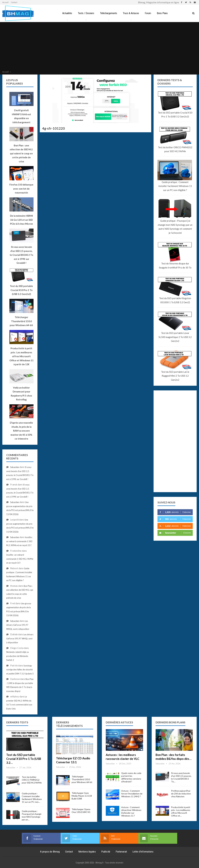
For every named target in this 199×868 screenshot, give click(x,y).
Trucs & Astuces (131, 13)
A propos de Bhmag (50, 852)
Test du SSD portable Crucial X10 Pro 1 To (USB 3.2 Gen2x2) (175, 115)
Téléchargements (109, 13)
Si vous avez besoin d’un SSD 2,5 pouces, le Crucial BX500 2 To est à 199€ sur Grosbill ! (21, 255)
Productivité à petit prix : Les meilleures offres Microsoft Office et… (181, 811)
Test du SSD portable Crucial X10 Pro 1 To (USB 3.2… (24, 759)
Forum (148, 13)
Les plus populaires (15, 82)
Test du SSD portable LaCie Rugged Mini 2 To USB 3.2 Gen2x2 (175, 376)
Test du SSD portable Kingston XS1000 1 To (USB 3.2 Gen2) (175, 300)
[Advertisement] (99, 47)
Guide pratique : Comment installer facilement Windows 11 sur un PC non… (32, 798)
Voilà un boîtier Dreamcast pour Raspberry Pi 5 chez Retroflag (21, 394)
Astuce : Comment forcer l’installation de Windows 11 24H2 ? (132, 794)
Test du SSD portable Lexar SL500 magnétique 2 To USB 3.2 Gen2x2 (175, 337)
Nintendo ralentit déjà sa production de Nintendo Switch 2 (17, 656)
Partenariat (121, 852)
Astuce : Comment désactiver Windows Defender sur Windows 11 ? (131, 811)
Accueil (5, 2)
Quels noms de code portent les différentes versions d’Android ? (131, 777)
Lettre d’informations (143, 852)
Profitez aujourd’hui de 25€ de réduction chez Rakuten (181, 794)
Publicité (106, 852)
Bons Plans (162, 13)
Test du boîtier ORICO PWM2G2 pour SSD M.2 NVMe (175, 149)
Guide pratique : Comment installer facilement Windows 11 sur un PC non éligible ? (175, 186)
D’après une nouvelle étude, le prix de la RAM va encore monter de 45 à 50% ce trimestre (21, 431)
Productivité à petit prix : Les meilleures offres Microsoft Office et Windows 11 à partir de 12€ (21, 356)
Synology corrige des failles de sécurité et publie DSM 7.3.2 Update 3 (20, 670)
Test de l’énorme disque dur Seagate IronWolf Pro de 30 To (175, 265)
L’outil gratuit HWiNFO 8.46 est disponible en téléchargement (21, 116)
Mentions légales (87, 852)
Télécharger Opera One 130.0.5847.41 (81, 811)
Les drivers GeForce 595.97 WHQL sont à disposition (18, 625)
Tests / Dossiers (86, 13)
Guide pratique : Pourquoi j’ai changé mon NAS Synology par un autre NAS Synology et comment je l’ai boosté (175, 227)
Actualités (67, 13)
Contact (14, 2)
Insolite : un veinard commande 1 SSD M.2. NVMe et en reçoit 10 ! (19, 541)
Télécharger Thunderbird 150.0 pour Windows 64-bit (82, 779)
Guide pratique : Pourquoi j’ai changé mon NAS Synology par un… (32, 815)
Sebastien (15, 467)
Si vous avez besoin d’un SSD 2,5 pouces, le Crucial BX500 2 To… (181, 777)
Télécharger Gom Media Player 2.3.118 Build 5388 (82, 796)
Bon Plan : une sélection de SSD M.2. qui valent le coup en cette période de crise (21, 153)
